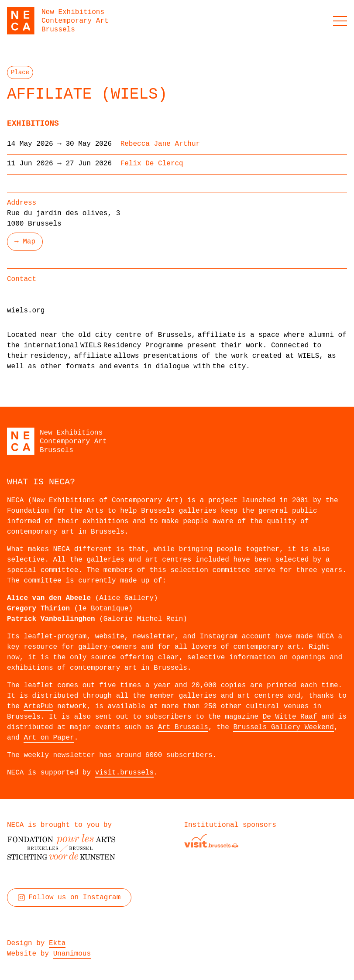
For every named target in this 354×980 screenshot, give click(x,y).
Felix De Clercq (152, 164)
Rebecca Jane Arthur (160, 144)
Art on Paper (49, 738)
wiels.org (26, 311)
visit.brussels (124, 773)
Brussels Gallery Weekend (283, 727)
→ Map (25, 242)
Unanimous (72, 954)
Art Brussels (183, 727)
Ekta (57, 943)
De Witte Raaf (290, 717)
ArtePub (38, 706)
